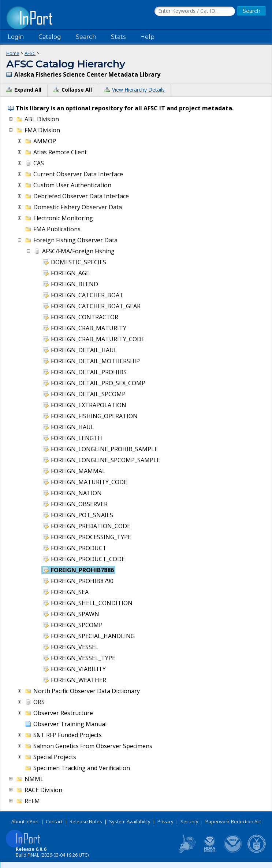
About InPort (25, 821)
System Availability (130, 821)
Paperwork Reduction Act (233, 821)
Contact (54, 821)
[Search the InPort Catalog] (195, 11)
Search (86, 37)
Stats (118, 37)
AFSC (30, 53)
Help (147, 37)
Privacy (165, 821)
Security (189, 821)
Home (13, 53)
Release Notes (86, 821)
